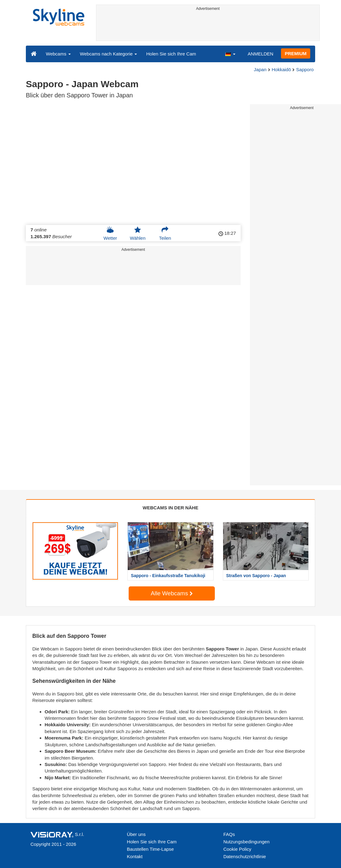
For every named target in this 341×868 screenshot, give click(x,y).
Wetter (110, 233)
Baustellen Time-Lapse (150, 849)
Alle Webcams (172, 593)
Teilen (165, 233)
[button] (230, 54)
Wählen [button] (138, 233)
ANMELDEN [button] (261, 54)
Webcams (58, 54)
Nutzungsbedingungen (247, 842)
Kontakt (135, 856)
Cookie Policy (237, 849)
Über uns (136, 834)
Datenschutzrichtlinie (245, 856)
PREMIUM (296, 53)
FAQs (229, 834)
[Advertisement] (208, 27)
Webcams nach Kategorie (109, 54)
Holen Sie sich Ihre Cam (171, 54)
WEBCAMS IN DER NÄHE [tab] (171, 508)
